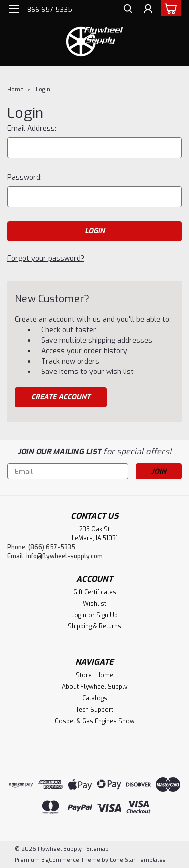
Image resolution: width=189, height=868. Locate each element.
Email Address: (32, 129)
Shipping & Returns (94, 626)
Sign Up (107, 615)
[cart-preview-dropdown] (169, 8)
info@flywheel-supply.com (65, 556)
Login (43, 89)
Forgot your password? (46, 259)
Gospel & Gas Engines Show (95, 721)
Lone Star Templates (137, 860)
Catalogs (95, 698)
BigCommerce (60, 860)
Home (16, 89)
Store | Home (94, 675)
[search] (128, 10)
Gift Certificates (95, 592)
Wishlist (94, 604)
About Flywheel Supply (94, 687)
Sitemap (97, 849)
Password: (25, 178)
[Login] (148, 10)
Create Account (61, 397)
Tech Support (94, 710)
